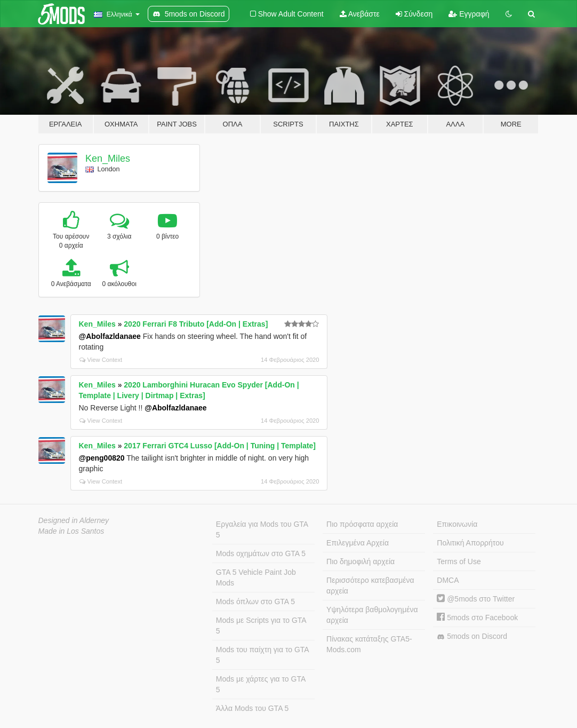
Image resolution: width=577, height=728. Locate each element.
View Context (101, 360)
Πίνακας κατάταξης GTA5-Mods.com (369, 644)
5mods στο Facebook (477, 618)
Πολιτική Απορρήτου (470, 543)
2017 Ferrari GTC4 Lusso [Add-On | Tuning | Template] (220, 446)
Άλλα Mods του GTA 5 (253, 708)
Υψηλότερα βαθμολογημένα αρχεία (372, 615)
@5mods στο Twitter (476, 599)
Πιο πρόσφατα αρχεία (362, 524)
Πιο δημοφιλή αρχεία (360, 561)
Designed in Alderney (74, 520)
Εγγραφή (469, 14)
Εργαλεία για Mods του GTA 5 (262, 529)
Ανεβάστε (360, 14)
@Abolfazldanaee (110, 336)
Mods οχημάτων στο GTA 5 (261, 553)
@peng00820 (102, 458)
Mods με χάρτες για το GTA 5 (261, 684)
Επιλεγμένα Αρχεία (358, 543)
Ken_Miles (108, 159)
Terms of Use (459, 561)
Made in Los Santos (71, 531)
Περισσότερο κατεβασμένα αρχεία (370, 585)
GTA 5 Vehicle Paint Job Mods (256, 577)
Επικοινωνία (457, 524)
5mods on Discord (472, 636)
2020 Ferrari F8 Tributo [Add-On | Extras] (196, 324)
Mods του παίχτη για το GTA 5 (263, 655)
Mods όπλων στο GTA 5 (255, 602)
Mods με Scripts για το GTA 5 (261, 626)
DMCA (448, 580)
